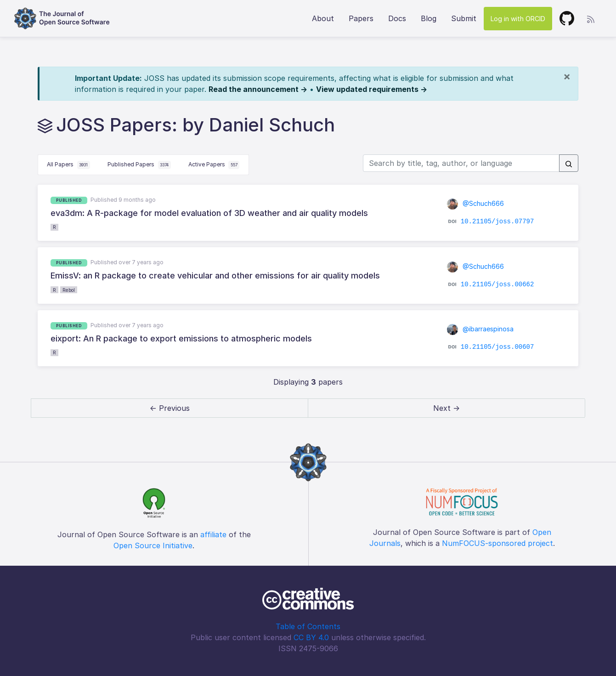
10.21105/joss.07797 (497, 222)
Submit (464, 18)
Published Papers (139, 165)
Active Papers (214, 165)
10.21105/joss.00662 (497, 284)
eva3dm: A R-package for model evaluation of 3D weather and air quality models (209, 213)
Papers (361, 18)
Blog (429, 18)
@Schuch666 (475, 203)
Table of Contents (308, 626)
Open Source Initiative (153, 545)
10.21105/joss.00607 (497, 347)
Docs (397, 18)
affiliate (213, 534)
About (323, 18)
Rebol (69, 290)
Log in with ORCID (518, 19)
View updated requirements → (372, 89)
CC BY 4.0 (311, 637)
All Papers (68, 165)
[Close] (567, 76)
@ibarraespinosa (480, 329)
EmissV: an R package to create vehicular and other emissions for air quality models (215, 276)
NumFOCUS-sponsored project (497, 543)
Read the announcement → (258, 89)
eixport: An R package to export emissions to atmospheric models (181, 338)
